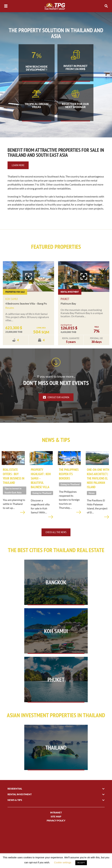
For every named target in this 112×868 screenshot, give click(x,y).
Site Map (56, 850)
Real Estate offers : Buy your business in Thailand (13, 485)
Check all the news (56, 545)
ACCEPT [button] (81, 863)
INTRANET (56, 846)
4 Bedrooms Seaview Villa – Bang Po (26, 311)
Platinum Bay (68, 311)
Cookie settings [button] (63, 862)
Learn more (18, 172)
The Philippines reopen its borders (69, 483)
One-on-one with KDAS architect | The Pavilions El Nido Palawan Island (97, 489)
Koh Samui (12, 306)
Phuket (65, 306)
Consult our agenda (56, 404)
